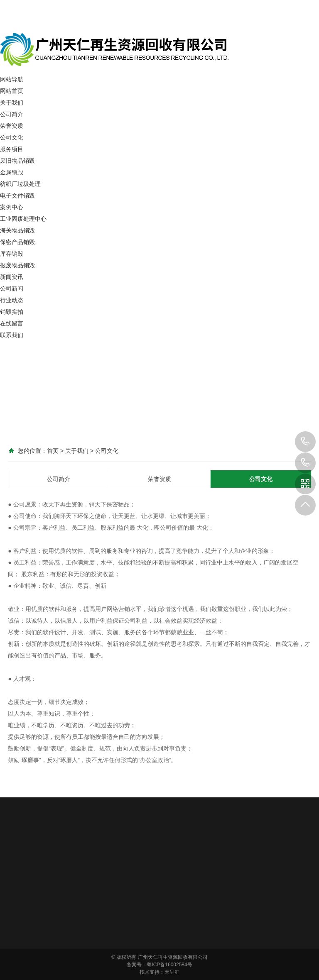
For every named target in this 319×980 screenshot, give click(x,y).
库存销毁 (12, 254)
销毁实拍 (12, 312)
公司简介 (12, 114)
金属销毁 (12, 172)
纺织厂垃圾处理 (20, 184)
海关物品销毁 (17, 230)
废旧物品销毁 (17, 161)
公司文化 (12, 137)
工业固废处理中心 (23, 219)
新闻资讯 (12, 277)
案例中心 (12, 207)
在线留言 (12, 323)
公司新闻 (12, 288)
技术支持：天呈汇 (159, 972)
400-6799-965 (305, 463)
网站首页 (12, 91)
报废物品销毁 (17, 265)
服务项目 (12, 149)
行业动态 (12, 300)
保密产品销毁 (17, 242)
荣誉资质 (12, 126)
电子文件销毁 (17, 196)
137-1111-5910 (305, 442)
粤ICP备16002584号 (169, 965)
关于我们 (12, 103)
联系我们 (12, 335)
